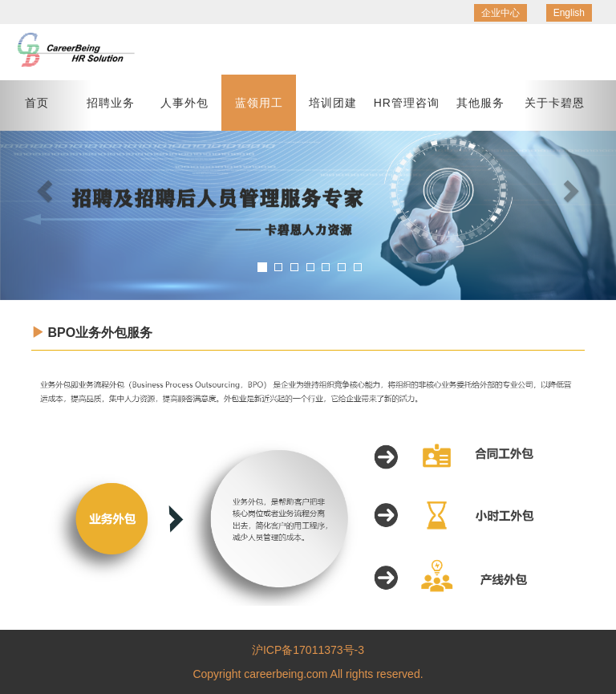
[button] (46, 190)
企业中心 (500, 13)
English (569, 13)
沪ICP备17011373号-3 (308, 650)
